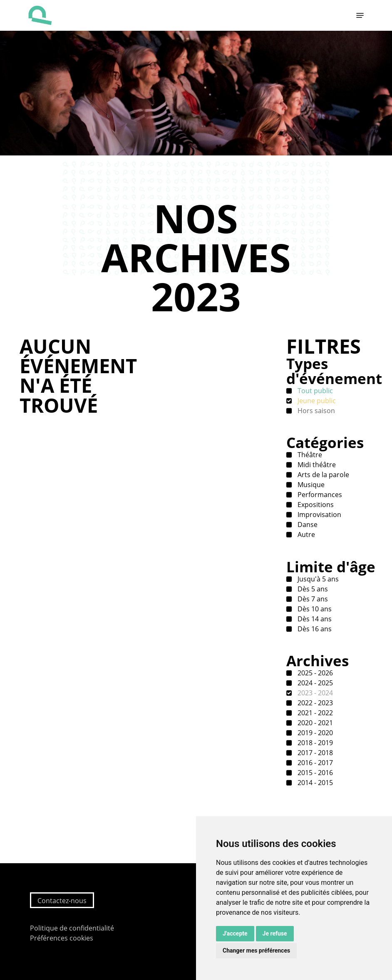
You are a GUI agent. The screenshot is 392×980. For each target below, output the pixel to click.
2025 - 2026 (314, 673)
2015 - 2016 (314, 773)
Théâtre (309, 455)
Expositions (315, 505)
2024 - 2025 (314, 683)
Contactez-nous (62, 901)
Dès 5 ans (312, 589)
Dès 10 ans (314, 609)
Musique (310, 485)
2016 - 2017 (314, 763)
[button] (360, 15)
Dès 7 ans (312, 599)
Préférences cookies (62, 938)
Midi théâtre (316, 465)
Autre (305, 534)
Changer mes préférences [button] (256, 950)
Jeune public (316, 401)
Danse (307, 524)
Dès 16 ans (314, 629)
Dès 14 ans (314, 619)
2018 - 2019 (314, 743)
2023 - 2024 (314, 693)
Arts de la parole (323, 475)
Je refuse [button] (275, 933)
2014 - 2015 (314, 783)
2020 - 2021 (314, 723)
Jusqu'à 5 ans (317, 579)
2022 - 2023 (314, 703)
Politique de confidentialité (72, 928)
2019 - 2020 (314, 733)
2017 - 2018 (314, 753)
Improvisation (319, 515)
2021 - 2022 (314, 713)
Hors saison (315, 411)
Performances (319, 495)
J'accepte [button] (235, 933)
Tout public (314, 391)
